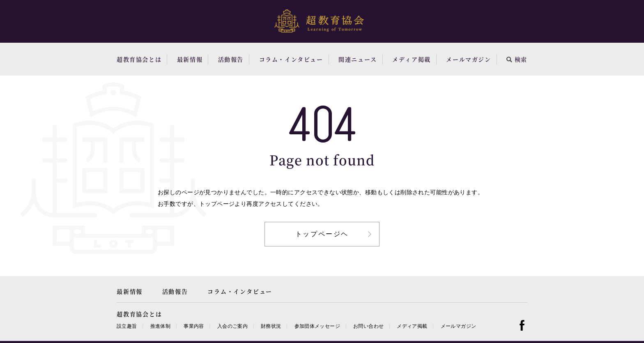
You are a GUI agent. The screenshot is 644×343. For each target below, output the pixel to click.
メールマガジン (468, 59)
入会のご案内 (232, 326)
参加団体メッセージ (317, 326)
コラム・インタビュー (291, 59)
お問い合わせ (368, 326)
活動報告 (231, 59)
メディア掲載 (412, 59)
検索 (517, 59)
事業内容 (194, 326)
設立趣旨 (127, 326)
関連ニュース (358, 59)
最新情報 (190, 59)
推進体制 (160, 326)
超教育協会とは (139, 59)
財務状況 (271, 326)
